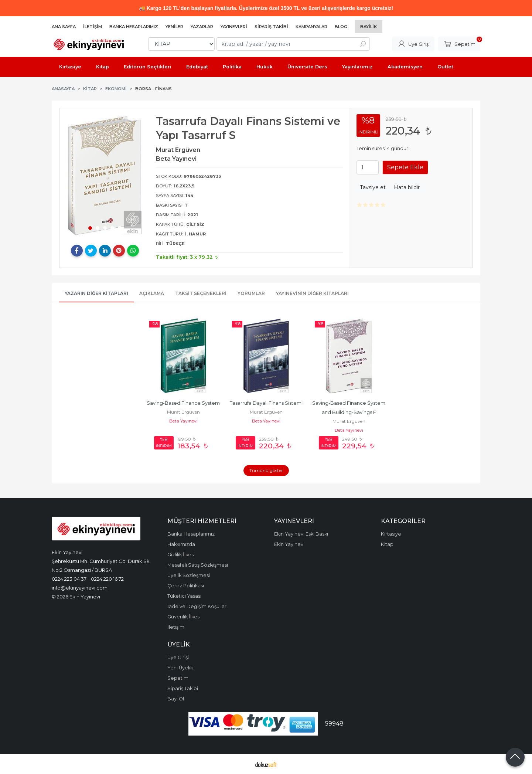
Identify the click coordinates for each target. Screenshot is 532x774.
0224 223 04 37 (69, 579)
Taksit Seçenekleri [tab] (201, 293)
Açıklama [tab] (152, 293)
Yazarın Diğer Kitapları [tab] (96, 293)
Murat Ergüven (183, 412)
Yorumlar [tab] (251, 293)
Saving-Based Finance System (183, 403)
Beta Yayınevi (183, 421)
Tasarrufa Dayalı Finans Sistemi (266, 403)
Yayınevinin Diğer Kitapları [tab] (312, 293)
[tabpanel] (105, 176)
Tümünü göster (266, 470)
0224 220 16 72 (107, 579)
